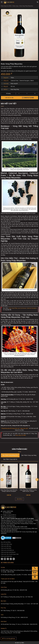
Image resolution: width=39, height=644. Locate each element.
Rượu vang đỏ (14, 84)
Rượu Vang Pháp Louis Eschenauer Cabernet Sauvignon (23, 308)
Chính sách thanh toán (6, 556)
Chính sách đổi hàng (6, 546)
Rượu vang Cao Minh (21, 435)
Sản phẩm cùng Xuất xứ (10, 459)
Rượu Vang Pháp (15, 89)
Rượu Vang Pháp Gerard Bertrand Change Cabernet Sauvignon (10, 491)
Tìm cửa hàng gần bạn (9, 638)
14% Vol (13, 86)
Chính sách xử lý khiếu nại (7, 550)
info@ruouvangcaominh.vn (9, 515)
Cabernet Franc (15, 81)
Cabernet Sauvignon (24, 81)
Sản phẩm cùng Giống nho (10, 455)
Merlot (32, 81)
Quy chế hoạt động (6, 542)
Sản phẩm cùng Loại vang (29, 455)
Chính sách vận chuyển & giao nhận (10, 554)
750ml (12, 78)
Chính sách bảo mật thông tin (8, 552)
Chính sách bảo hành (6, 548)
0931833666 (8, 513)
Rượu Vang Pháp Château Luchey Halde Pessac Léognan (29, 491)
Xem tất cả (19, 499)
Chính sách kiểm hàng (6, 544)
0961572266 (28, 98)
